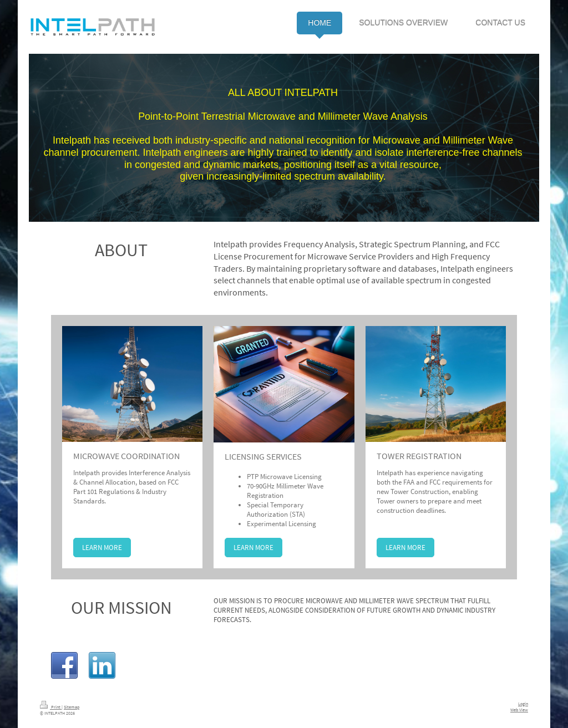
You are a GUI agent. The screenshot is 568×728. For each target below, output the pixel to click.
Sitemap (72, 707)
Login (523, 704)
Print (51, 707)
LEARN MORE (102, 548)
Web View (519, 710)
